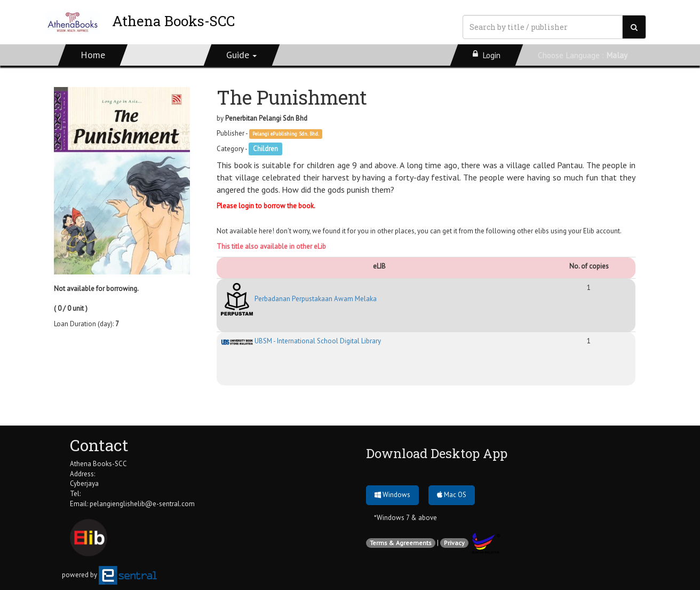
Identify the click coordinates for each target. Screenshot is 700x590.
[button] (242, 55)
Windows (392, 495)
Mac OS (452, 495)
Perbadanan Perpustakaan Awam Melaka (299, 299)
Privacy (454, 543)
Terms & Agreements (401, 543)
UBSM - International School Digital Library (301, 341)
